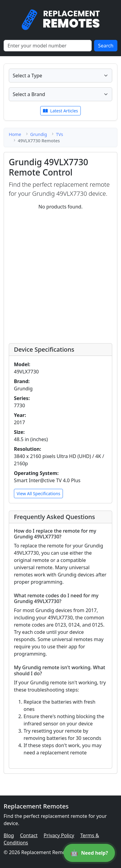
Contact (29, 835)
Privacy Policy (59, 835)
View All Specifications (38, 494)
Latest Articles (60, 111)
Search (106, 46)
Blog (9, 835)
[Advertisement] (60, 276)
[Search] (48, 46)
